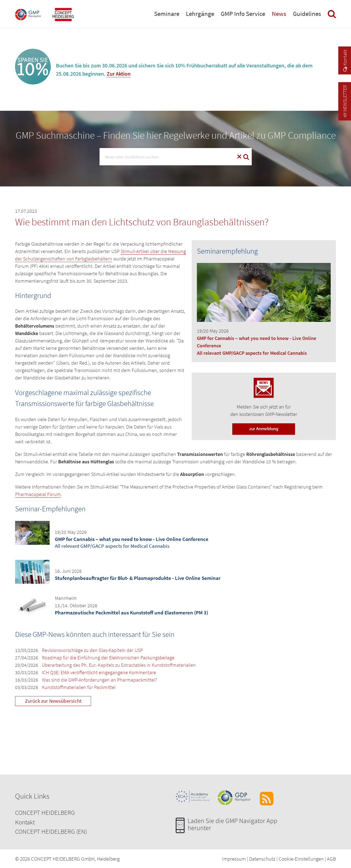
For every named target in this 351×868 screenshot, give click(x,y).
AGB (331, 859)
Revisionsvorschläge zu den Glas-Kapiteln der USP (92, 650)
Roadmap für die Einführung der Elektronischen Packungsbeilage (108, 658)
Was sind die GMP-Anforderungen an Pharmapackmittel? (99, 680)
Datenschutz (262, 859)
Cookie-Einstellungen (301, 859)
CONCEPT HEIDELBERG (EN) (51, 831)
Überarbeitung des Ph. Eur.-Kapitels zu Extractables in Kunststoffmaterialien (119, 665)
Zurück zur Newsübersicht (53, 701)
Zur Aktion (119, 74)
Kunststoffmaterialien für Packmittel (79, 687)
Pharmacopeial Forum (38, 494)
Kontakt (25, 822)
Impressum (234, 859)
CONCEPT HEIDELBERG (45, 812)
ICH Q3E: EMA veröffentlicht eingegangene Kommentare (99, 672)
